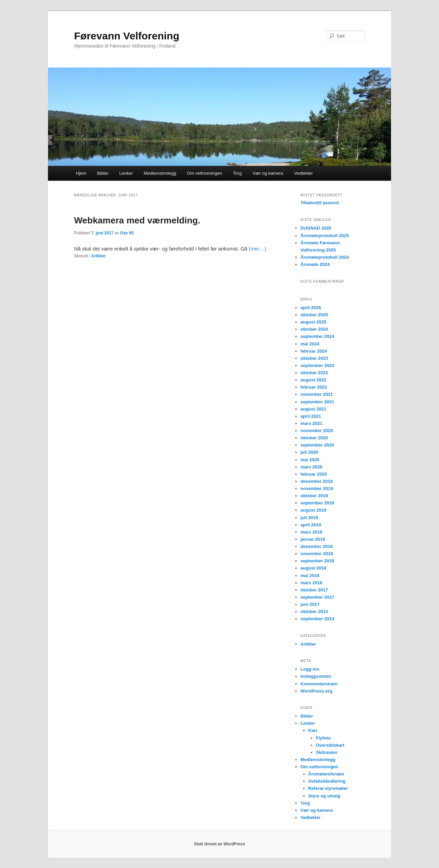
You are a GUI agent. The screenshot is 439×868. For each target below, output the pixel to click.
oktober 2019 (314, 496)
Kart (313, 730)
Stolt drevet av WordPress (219, 844)
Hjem (81, 173)
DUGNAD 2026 (316, 228)
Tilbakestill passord (320, 203)
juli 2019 (309, 518)
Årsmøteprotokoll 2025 (325, 236)
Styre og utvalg (324, 796)
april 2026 (311, 308)
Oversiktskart (330, 745)
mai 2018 (310, 576)
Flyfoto (323, 738)
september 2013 (317, 619)
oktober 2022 (314, 373)
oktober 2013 (314, 612)
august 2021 (313, 409)
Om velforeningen (205, 173)
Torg (237, 173)
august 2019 (313, 510)
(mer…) (257, 249)
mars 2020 (311, 467)
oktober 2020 (314, 438)
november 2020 (317, 431)
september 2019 (317, 503)
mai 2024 (310, 344)
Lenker (126, 173)
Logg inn (310, 669)
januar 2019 (313, 539)
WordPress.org (316, 691)
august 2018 (313, 568)
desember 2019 (317, 481)
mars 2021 (311, 423)
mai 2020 (310, 460)
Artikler (98, 256)
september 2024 (317, 336)
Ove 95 (127, 233)
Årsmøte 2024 (315, 264)
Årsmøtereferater (327, 774)
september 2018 (317, 561)
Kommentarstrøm (319, 684)
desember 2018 (317, 546)
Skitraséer (327, 752)
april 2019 (311, 525)
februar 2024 (314, 351)
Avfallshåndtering (327, 781)
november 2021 (317, 394)
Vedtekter (303, 173)
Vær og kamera (268, 173)
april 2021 (311, 416)
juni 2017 (310, 604)
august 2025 (313, 322)
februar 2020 (314, 474)
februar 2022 (314, 387)
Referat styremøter (328, 788)
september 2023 (317, 365)
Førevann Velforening (127, 36)
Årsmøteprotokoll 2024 (325, 257)
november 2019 (317, 488)
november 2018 (317, 554)
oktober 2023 (314, 358)
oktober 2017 (314, 590)
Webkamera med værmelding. (137, 220)
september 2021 (317, 402)
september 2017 (317, 597)
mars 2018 (311, 583)
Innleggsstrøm (316, 676)
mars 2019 (311, 532)
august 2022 (313, 380)
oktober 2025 (314, 315)
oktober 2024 (314, 329)
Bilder (103, 173)
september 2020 (317, 445)
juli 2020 (309, 452)
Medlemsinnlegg (160, 173)
